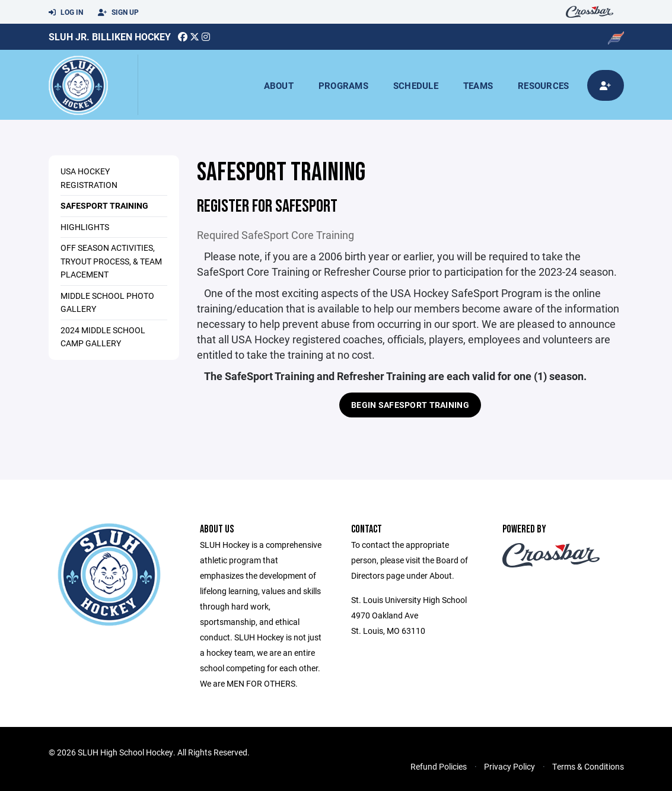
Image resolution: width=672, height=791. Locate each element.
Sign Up (118, 12)
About (279, 85)
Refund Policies (439, 766)
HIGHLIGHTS (85, 227)
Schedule (416, 85)
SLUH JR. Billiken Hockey (110, 36)
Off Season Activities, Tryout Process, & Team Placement (111, 261)
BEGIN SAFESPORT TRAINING (410, 405)
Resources (543, 85)
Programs (343, 85)
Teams (478, 85)
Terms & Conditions (588, 766)
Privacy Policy (509, 766)
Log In (66, 12)
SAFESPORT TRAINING (104, 205)
